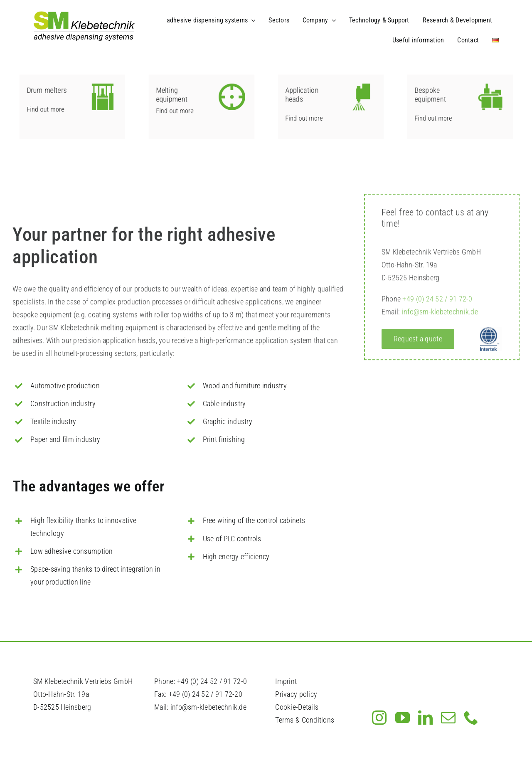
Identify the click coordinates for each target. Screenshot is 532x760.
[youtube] (403, 717)
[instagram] (379, 717)
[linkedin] (425, 717)
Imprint (286, 681)
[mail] (448, 717)
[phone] (471, 717)
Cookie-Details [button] (297, 707)
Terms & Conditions (305, 720)
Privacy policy (296, 694)
